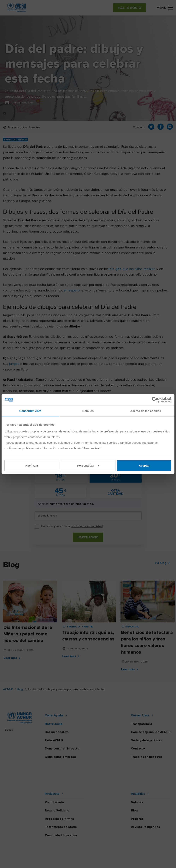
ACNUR (8, 689)
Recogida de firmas (59, 794)
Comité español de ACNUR (151, 732)
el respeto (72, 290)
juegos (14, 364)
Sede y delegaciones (147, 740)
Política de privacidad (45, 854)
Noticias (137, 777)
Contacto (138, 749)
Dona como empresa (60, 757)
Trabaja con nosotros (147, 757)
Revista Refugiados (145, 802)
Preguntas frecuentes (88, 861)
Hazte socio (88, 537)
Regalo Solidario (57, 786)
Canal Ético (115, 854)
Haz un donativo (57, 732)
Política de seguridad (84, 854)
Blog (20, 689)
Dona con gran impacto (62, 749)
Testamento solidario (61, 802)
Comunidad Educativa (61, 810)
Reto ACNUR (54, 740)
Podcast (137, 794)
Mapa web (139, 854)
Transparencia (141, 724)
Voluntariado (54, 777)
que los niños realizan (132, 269)
